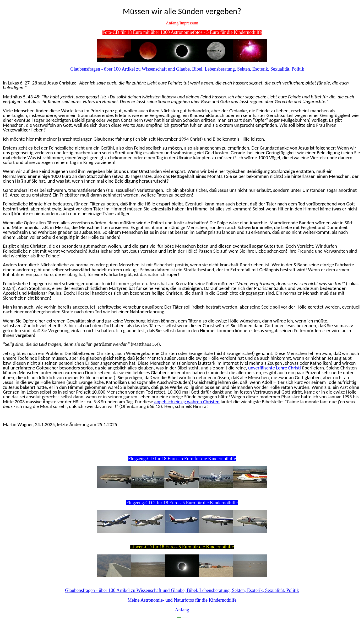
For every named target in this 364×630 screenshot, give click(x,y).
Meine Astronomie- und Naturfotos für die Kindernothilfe (182, 600)
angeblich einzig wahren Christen (187, 402)
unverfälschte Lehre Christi (275, 368)
